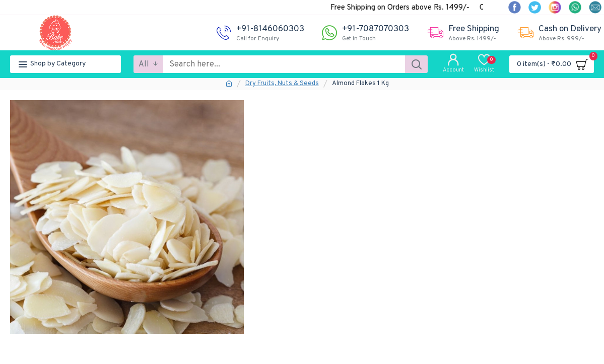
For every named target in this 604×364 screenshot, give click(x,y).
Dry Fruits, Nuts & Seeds (282, 84)
